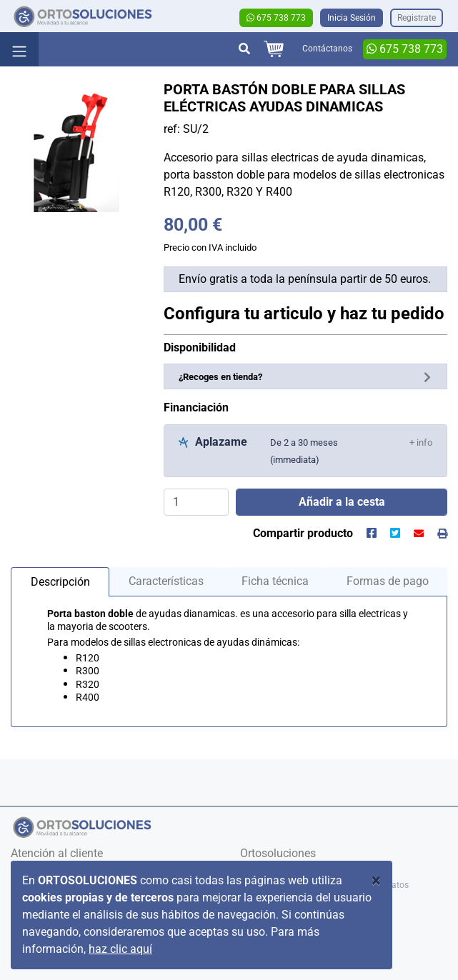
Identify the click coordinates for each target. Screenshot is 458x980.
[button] (421, 442)
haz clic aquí (120, 949)
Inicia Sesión (352, 18)
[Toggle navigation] (19, 49)
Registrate (417, 18)
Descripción (60, 582)
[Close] (376, 881)
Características (166, 581)
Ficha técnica (275, 581)
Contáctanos (327, 49)
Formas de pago (388, 581)
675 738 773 (276, 18)
